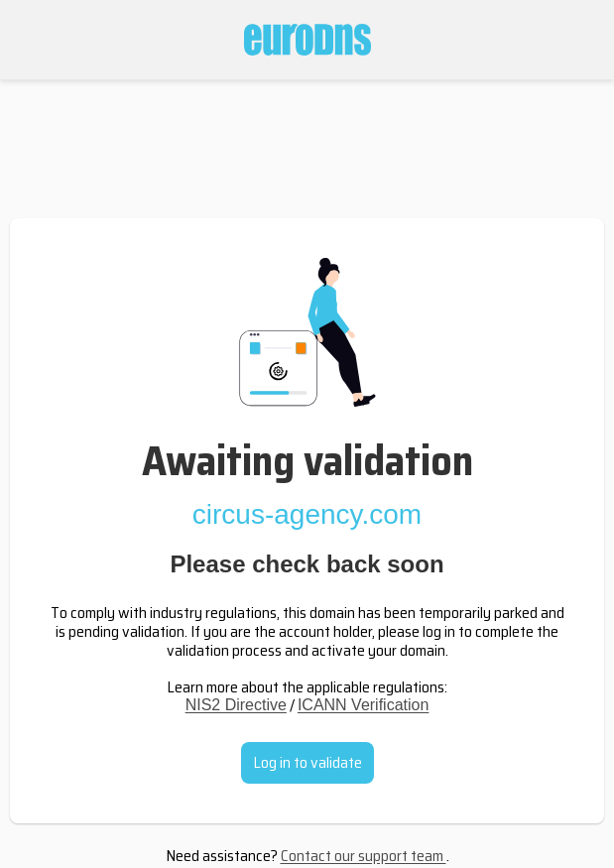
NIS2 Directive (236, 705)
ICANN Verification (364, 705)
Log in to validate (307, 762)
